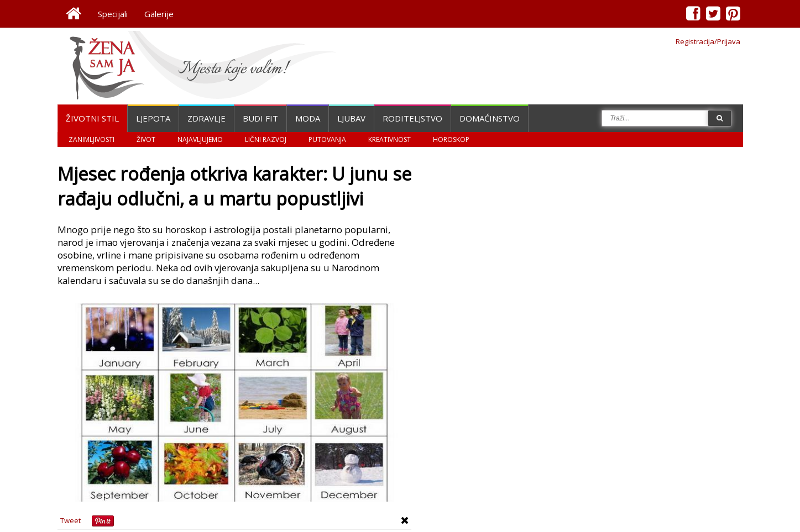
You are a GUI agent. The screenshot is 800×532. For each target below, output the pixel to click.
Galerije (159, 14)
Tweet (70, 520)
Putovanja (327, 139)
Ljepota (153, 118)
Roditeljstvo (412, 118)
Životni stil (92, 118)
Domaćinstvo (490, 118)
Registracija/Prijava (708, 41)
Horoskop (451, 139)
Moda (308, 118)
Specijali (113, 14)
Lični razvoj (266, 139)
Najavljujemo (200, 139)
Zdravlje (206, 118)
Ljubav (351, 118)
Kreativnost (389, 139)
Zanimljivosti (91, 139)
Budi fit (260, 118)
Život (146, 139)
